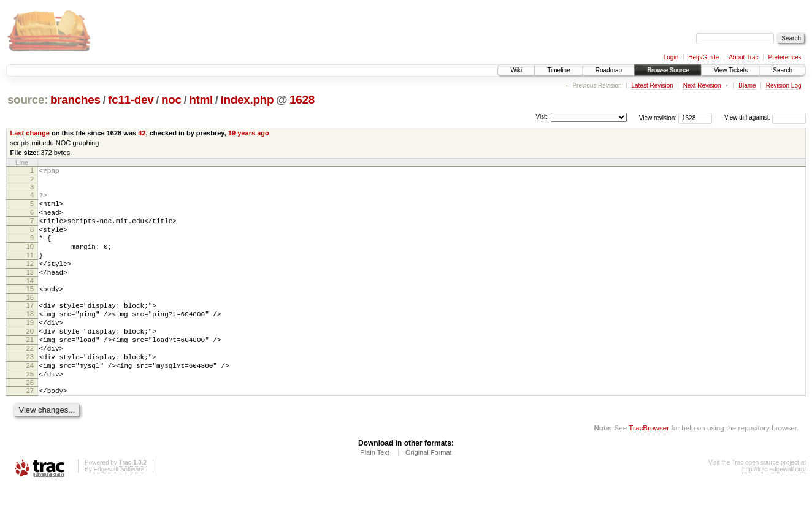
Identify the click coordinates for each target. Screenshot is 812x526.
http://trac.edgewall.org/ (774, 510)
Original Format (429, 493)
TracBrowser (649, 468)
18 (30, 338)
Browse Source (668, 70)
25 (30, 411)
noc (171, 100)
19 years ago (249, 133)
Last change (30, 133)
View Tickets (731, 70)
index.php (247, 100)
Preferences (785, 57)
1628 (302, 100)
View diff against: (765, 117)
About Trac (743, 57)
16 (30, 319)
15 (30, 309)
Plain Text (375, 493)
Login (671, 57)
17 (30, 327)
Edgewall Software (119, 510)
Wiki (516, 70)
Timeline (558, 70)
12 (30, 280)
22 (30, 379)
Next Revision (702, 86)
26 (30, 421)
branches (75, 100)
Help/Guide (703, 57)
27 (30, 429)
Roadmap (609, 70)
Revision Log (784, 86)
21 (30, 369)
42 (142, 133)
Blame (747, 86)
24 (30, 400)
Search (783, 70)
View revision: (658, 117)
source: (28, 100)
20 (30, 359)
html (201, 100)
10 (30, 259)
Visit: (542, 117)
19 (30, 348)
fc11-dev (131, 100)
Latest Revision (652, 86)
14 (30, 301)
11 (30, 270)
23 (30, 390)
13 (30, 291)
